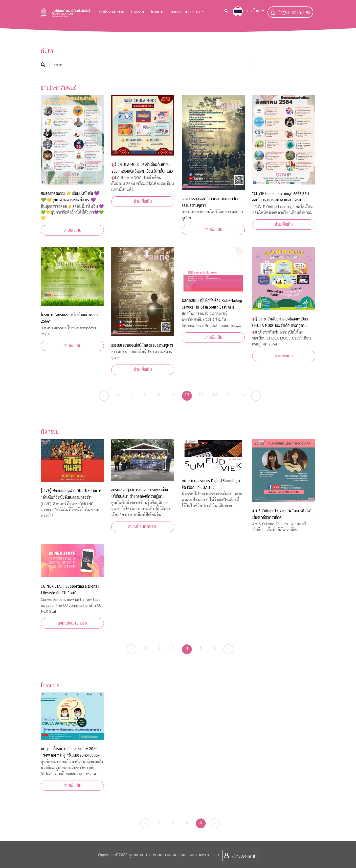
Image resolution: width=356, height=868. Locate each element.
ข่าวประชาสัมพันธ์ (111, 12)
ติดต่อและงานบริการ (185, 12)
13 (215, 394)
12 (201, 394)
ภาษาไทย (246, 11)
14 (229, 394)
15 (242, 394)
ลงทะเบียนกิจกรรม (143, 527)
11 (187, 395)
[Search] (152, 65)
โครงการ (157, 12)
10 (173, 394)
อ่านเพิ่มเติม (72, 230)
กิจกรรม (137, 12)
